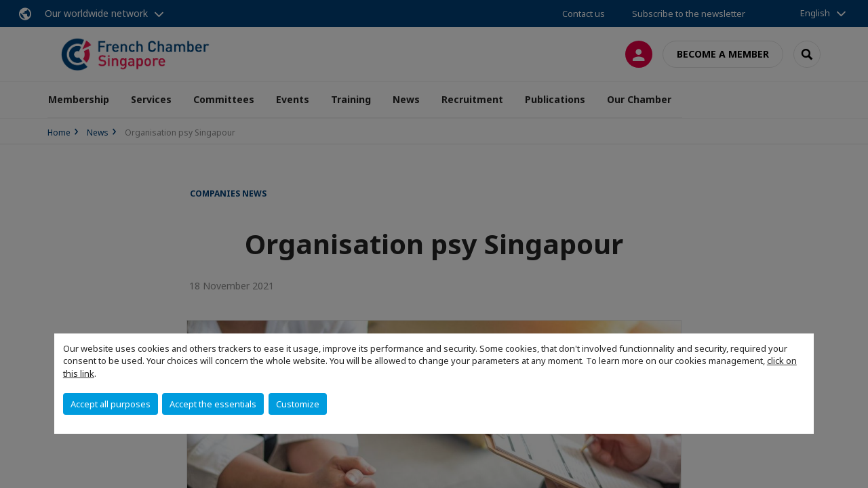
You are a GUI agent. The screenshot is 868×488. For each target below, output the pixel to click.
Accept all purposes (111, 404)
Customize (298, 404)
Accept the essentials (213, 404)
